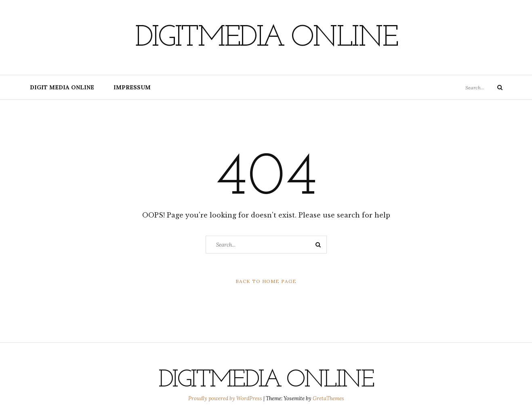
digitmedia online (266, 38)
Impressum (132, 87)
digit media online (62, 87)
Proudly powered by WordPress (226, 398)
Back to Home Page (266, 281)
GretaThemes (328, 398)
